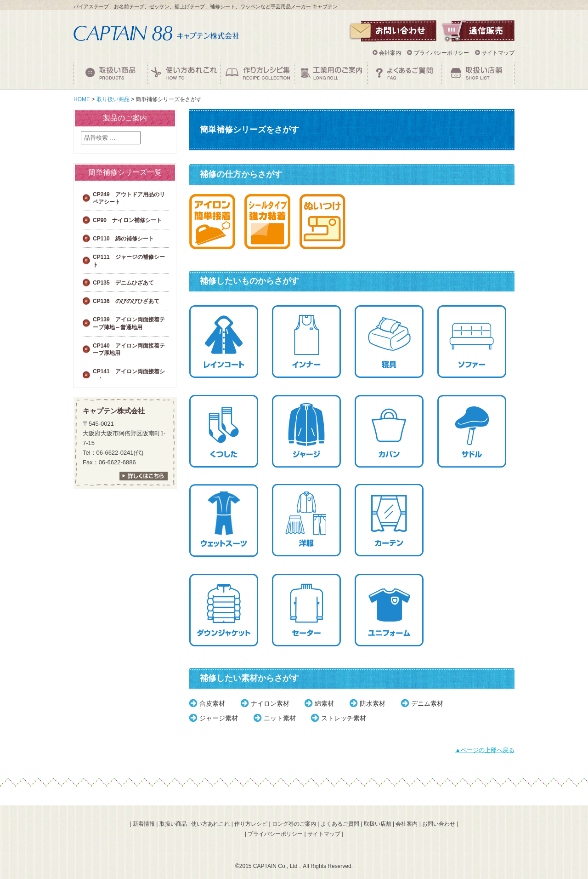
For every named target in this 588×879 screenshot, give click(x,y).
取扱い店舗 (378, 824)
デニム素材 (427, 703)
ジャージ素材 (219, 718)
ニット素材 (280, 718)
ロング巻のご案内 (294, 824)
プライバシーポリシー (441, 53)
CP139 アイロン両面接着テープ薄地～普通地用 (129, 323)
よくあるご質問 (340, 824)
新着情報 (144, 824)
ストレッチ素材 (344, 718)
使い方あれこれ (210, 824)
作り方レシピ (251, 824)
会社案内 (390, 53)
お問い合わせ (439, 824)
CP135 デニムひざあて (123, 283)
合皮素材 (212, 703)
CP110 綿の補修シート (123, 239)
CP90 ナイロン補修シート (127, 220)
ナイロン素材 (270, 703)
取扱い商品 (173, 824)
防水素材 (373, 703)
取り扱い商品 (113, 99)
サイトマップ (498, 53)
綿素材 (324, 703)
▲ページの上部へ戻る (485, 750)
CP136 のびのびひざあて (126, 301)
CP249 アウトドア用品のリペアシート (129, 198)
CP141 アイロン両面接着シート (129, 375)
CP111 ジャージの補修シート (129, 261)
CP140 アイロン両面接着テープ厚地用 (129, 350)
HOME (82, 99)
